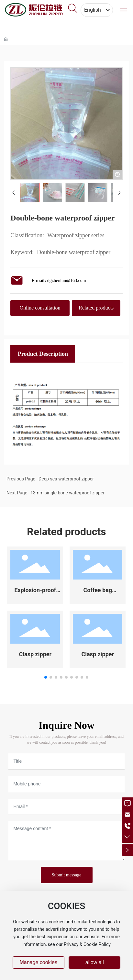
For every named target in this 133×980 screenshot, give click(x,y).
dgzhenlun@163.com (67, 281)
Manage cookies (38, 962)
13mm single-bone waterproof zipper (67, 493)
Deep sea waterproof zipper (66, 479)
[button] (46, 677)
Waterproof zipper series (76, 235)
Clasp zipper (35, 654)
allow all (95, 962)
